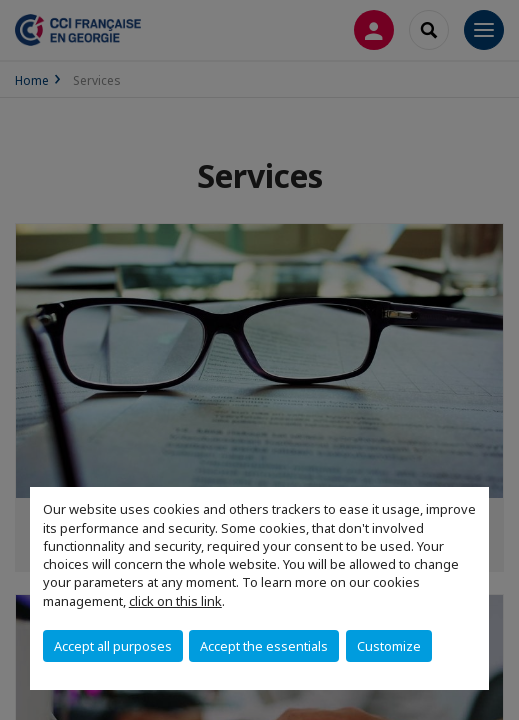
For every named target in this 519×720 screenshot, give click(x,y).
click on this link (175, 601)
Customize (389, 646)
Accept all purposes (113, 646)
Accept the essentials (264, 646)
